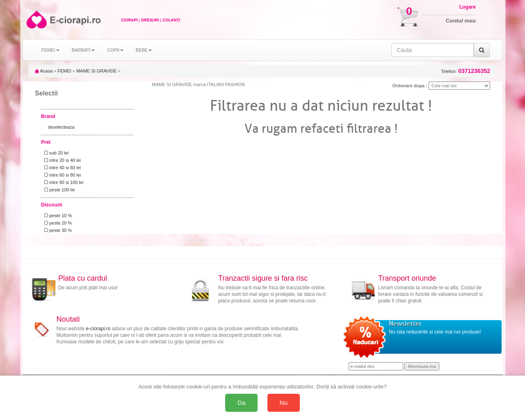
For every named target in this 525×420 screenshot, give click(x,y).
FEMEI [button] (50, 50)
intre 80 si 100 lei (63, 182)
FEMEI (64, 71)
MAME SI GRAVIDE (96, 71)
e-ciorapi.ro (98, 329)
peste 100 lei (58, 190)
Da (242, 403)
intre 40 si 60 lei (61, 168)
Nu (284, 403)
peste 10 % (57, 216)
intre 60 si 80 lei (61, 175)
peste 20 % (57, 223)
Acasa (44, 71)
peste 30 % (57, 230)
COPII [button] (115, 50)
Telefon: (466, 71)
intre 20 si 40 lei (61, 160)
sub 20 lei (55, 153)
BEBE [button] (144, 50)
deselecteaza (61, 127)
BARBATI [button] (83, 50)
